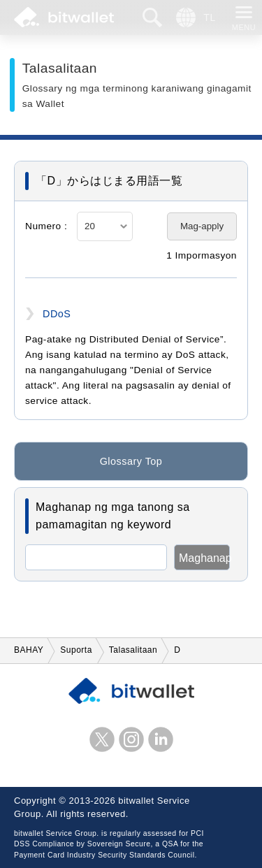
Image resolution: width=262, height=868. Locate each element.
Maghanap (204, 558)
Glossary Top (131, 463)
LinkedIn (161, 739)
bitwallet (64, 17)
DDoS (57, 314)
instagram (131, 739)
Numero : (46, 226)
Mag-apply (202, 226)
